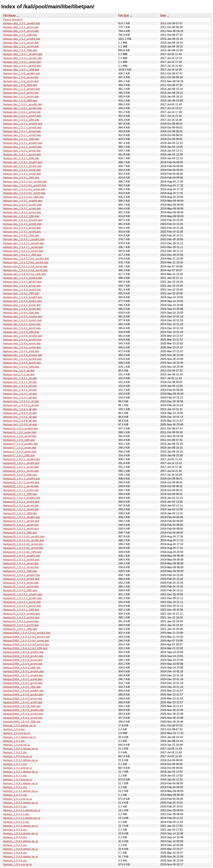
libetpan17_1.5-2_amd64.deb (20, 444)
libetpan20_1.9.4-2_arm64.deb (21, 579)
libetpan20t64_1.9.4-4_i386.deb (22, 668)
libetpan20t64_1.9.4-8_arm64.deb (23, 714)
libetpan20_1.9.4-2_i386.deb (20, 590)
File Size (124, 15)
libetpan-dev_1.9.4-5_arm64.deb (22, 320)
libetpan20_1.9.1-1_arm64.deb (21, 482)
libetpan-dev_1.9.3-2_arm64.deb (22, 205)
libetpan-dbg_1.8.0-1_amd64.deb (23, 54)
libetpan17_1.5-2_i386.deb (19, 455)
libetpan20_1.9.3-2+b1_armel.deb (23, 544)
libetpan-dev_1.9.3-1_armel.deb (22, 170)
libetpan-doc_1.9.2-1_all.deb (20, 386)
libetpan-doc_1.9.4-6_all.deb (20, 421)
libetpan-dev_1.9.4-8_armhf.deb (22, 363)
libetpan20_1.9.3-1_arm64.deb (21, 521)
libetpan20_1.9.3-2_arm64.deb (21, 560)
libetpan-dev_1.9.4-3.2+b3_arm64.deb (26, 262)
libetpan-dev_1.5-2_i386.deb (20, 101)
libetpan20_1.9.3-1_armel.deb (21, 525)
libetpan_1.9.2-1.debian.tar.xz (21, 772)
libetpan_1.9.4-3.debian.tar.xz (21, 826)
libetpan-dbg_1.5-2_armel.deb (21, 43)
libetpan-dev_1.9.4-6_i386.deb (21, 351)
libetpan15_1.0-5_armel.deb (20, 432)
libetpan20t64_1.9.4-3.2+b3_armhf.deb (26, 644)
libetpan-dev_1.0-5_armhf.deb (21, 81)
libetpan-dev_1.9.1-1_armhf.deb (22, 135)
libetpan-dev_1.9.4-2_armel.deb (22, 228)
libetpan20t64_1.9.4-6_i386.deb (22, 706)
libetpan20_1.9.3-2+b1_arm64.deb (24, 540)
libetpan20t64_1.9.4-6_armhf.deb (23, 702)
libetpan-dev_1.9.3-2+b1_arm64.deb (25, 185)
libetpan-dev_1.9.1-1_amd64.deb (23, 124)
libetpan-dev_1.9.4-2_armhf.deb (22, 232)
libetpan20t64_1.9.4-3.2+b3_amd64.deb (27, 633)
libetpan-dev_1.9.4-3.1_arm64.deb (24, 243)
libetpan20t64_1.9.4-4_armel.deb (23, 660)
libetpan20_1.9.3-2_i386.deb (20, 571)
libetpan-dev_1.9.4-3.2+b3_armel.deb (25, 266)
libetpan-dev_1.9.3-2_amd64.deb (23, 201)
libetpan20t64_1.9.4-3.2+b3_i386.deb (25, 648)
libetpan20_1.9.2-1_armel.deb (21, 506)
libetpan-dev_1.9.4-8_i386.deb (21, 367)
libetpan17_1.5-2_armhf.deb (20, 452)
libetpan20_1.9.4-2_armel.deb (21, 583)
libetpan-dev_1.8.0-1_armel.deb (22, 112)
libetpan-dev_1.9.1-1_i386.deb (21, 139)
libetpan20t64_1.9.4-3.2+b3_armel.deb (26, 641)
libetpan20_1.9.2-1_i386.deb (20, 513)
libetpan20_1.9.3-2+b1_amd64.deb (24, 536)
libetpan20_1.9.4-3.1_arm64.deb (22, 598)
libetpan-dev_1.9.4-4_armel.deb (22, 305)
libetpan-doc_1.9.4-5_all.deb (20, 417)
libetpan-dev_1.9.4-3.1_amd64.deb (24, 239)
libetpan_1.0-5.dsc (14, 729)
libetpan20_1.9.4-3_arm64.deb (21, 618)
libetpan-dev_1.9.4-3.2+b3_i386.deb (25, 274)
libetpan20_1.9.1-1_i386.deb (20, 494)
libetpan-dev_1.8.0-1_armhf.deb (22, 116)
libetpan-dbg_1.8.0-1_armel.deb (22, 62)
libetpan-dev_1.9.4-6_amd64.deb (23, 336)
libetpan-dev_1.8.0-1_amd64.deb (23, 104)
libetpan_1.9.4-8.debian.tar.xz (21, 857)
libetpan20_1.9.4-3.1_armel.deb (22, 602)
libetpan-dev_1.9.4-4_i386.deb (21, 313)
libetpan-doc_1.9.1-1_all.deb (20, 382)
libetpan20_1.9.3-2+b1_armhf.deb (23, 548)
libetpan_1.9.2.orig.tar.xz (18, 780)
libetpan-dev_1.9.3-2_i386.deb (21, 216)
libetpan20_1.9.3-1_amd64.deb (22, 517)
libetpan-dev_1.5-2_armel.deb (21, 93)
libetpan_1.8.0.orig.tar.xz (18, 756)
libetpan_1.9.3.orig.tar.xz (18, 799)
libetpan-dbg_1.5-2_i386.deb (20, 50)
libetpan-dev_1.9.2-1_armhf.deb (22, 154)
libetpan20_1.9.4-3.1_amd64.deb (23, 594)
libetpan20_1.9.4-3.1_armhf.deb (22, 606)
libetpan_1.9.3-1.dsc (15, 787)
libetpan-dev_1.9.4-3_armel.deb (22, 286)
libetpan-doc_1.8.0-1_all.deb (20, 378)
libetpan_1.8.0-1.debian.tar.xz (21, 749)
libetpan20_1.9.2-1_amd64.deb (22, 498)
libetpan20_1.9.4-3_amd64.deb (22, 614)
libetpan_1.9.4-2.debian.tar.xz (21, 803)
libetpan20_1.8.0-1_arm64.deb (21, 463)
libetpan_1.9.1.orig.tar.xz (18, 768)
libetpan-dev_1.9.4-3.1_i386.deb (22, 255)
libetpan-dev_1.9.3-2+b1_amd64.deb (25, 182)
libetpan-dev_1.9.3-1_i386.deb (21, 178)
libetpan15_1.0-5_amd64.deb (20, 429)
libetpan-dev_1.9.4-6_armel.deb (22, 343)
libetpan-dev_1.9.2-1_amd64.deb (23, 143)
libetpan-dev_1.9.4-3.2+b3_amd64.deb (26, 259)
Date (163, 15)
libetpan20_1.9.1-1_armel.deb (21, 486)
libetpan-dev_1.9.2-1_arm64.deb (22, 147)
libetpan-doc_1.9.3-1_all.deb (20, 390)
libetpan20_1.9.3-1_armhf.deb (21, 529)
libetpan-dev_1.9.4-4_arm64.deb (22, 301)
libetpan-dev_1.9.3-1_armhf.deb (22, 174)
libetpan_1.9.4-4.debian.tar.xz (21, 833)
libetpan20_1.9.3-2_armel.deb (21, 563)
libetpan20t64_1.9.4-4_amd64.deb (23, 652)
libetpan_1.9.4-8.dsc (15, 861)
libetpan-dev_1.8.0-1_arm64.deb (22, 108)
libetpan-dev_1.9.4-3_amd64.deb (23, 278)
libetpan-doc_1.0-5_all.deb (19, 371)
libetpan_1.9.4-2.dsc (15, 807)
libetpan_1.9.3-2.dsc (15, 795)
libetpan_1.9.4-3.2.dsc (16, 822)
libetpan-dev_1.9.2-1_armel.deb (22, 151)
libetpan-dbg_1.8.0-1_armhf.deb (22, 66)
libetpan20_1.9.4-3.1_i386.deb (21, 610)
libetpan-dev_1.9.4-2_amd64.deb (23, 220)
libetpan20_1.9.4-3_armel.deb (21, 621)
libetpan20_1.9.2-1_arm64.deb (21, 502)
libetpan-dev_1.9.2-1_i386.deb (21, 158)
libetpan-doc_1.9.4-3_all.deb (20, 409)
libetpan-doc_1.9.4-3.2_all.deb (21, 405)
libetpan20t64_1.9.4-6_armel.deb (23, 699)
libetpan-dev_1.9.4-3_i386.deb (21, 293)
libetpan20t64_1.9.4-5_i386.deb (22, 687)
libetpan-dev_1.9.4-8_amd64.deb (23, 355)
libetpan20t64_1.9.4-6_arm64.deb (23, 695)
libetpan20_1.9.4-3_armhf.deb (21, 625)
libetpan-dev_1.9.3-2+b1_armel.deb (24, 189)
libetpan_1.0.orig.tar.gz (17, 733)
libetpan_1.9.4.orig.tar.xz (18, 864)
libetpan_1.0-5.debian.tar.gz (20, 725)
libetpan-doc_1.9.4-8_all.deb (20, 425)
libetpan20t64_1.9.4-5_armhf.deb (23, 683)
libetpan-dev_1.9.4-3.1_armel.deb (23, 247)
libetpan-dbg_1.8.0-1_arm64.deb (22, 58)
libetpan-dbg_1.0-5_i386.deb (20, 35)
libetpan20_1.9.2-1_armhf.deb (21, 509)
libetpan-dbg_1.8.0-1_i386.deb (21, 70)
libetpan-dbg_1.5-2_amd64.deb (22, 39)
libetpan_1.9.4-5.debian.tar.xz (21, 841)
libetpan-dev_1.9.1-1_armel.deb (22, 131)
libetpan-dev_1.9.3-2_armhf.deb (22, 212)
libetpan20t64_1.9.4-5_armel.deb (23, 679)
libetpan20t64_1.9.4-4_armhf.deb (23, 664)
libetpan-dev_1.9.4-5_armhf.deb (22, 328)
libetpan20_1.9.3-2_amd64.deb (22, 556)
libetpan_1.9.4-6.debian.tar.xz (21, 849)
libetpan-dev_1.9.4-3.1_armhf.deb (23, 251)
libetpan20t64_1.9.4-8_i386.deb (22, 722)
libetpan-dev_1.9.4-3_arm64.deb (22, 282)
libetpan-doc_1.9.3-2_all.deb (20, 394)
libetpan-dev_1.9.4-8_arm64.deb (22, 359)
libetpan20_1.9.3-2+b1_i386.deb (22, 552)
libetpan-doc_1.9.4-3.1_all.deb (21, 401)
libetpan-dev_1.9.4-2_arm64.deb (22, 224)
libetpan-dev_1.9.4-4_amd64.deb (23, 297)
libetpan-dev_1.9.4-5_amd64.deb (23, 317)
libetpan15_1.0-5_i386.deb (19, 440)
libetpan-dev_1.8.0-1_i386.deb (21, 120)
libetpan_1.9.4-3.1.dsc (16, 814)
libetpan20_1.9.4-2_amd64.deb (22, 575)
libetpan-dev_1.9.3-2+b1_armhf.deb (24, 193)
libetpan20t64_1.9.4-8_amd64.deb (23, 710)
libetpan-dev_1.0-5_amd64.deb (22, 73)
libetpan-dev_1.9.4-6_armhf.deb (22, 347)
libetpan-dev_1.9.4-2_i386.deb (21, 236)
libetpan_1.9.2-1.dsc (15, 776)
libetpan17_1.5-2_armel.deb (20, 448)
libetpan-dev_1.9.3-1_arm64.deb (22, 166)
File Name (9, 15)
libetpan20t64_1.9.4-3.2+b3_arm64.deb (27, 637)
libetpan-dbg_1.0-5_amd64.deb (22, 23)
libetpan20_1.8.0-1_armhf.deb (21, 471)
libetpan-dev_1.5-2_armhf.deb (21, 97)
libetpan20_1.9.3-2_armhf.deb (21, 567)
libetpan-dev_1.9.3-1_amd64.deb (23, 162)
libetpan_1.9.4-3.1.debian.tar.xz (22, 810)
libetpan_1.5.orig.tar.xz (17, 745)
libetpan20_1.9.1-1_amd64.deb (22, 479)
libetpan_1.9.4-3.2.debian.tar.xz (22, 818)
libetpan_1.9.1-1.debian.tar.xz (21, 760)
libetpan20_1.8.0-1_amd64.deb (22, 459)
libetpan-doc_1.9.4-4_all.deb (20, 413)
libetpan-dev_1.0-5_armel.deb (21, 77)
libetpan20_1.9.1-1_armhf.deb (21, 490)
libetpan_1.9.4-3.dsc (15, 830)
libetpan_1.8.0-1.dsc (15, 752)
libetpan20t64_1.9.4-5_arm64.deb (23, 675)
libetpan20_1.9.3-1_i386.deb (20, 533)
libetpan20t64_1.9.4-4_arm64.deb (23, 656)
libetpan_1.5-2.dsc (14, 741)
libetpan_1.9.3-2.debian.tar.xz (21, 791)
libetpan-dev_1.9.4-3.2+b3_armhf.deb (25, 270)
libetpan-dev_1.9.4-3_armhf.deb (22, 290)
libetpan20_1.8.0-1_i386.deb (20, 475)
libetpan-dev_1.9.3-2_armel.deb (22, 209)
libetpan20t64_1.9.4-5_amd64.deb (23, 671)
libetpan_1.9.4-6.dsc (15, 853)
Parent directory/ (13, 20)
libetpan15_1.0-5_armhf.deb (20, 436)
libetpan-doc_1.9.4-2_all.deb (20, 398)
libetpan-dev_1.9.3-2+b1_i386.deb (23, 197)
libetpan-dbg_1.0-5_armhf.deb (21, 31)
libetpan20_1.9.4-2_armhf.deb (21, 587)
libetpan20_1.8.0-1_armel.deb (21, 467)
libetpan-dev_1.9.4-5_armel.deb (22, 324)
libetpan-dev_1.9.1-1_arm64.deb (22, 128)
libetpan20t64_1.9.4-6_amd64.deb (23, 691)
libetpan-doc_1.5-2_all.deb (19, 374)
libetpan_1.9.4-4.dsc (15, 837)
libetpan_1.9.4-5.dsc (15, 845)
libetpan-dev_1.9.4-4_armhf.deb (22, 309)
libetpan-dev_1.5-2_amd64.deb (22, 89)
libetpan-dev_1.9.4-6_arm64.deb (22, 340)
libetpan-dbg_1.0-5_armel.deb (21, 27)
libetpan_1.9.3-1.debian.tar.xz (21, 783)
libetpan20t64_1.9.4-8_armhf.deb (23, 718)
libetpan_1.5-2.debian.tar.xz (20, 737)
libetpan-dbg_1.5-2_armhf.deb (21, 47)
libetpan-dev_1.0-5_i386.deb (20, 85)
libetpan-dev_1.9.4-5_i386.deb (21, 332)
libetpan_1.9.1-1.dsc (15, 764)
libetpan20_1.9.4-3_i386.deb (20, 629)
